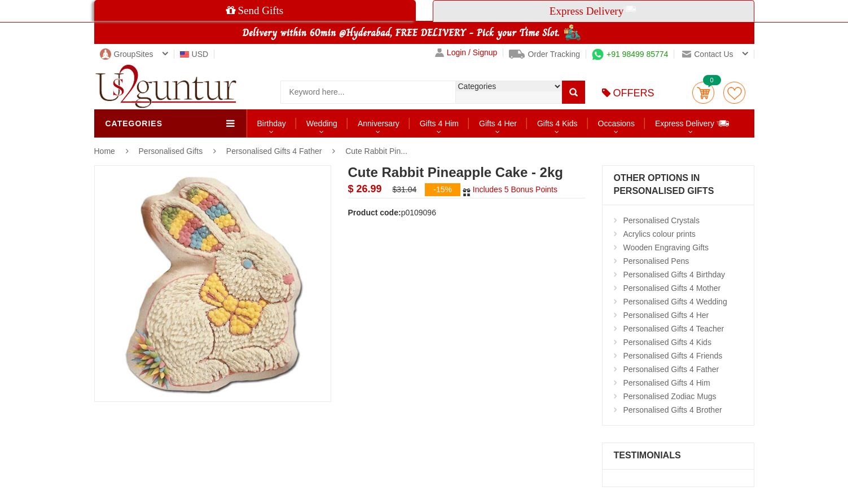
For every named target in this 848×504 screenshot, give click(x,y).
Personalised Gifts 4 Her (666, 315)
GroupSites (127, 54)
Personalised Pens (656, 261)
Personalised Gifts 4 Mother (672, 288)
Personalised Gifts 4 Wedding (675, 302)
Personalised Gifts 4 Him (667, 383)
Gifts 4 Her (498, 123)
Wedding (322, 123)
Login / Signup (466, 53)
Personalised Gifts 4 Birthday (675, 275)
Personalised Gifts (172, 151)
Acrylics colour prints (660, 234)
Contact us (708, 54)
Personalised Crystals (662, 220)
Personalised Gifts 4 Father (274, 151)
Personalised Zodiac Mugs (670, 396)
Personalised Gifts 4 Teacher (674, 329)
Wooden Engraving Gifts (666, 247)
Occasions (616, 123)
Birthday (272, 123)
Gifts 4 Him (439, 123)
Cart (703, 93)
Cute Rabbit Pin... (376, 151)
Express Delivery (693, 123)
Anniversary (379, 123)
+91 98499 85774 (630, 54)
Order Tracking (544, 54)
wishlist (734, 93)
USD (194, 54)
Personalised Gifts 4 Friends (673, 356)
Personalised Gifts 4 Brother (673, 410)
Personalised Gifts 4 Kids (667, 342)
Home (105, 151)
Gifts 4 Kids (557, 123)
